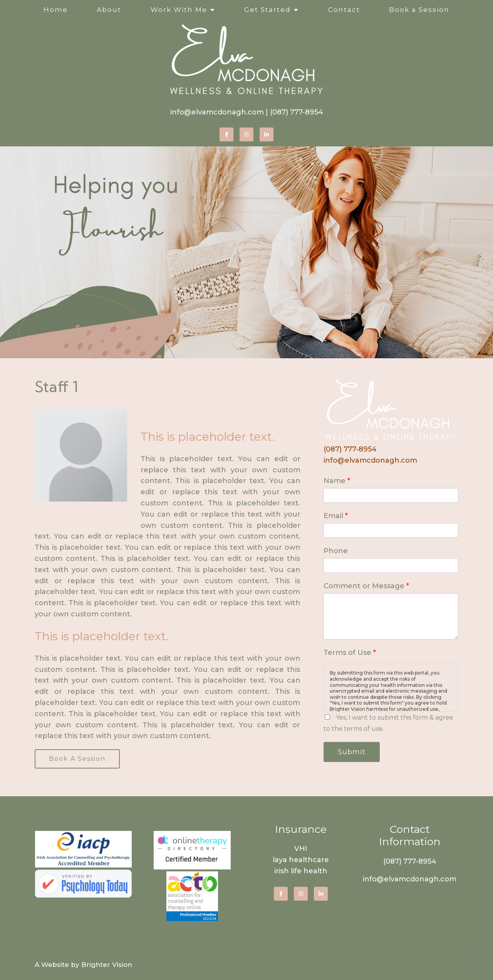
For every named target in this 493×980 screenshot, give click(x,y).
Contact (344, 10)
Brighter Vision (107, 965)
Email (336, 516)
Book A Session (77, 759)
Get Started (267, 10)
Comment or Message (366, 586)
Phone (336, 551)
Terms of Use (350, 653)
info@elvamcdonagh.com (217, 112)
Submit (352, 752)
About (109, 10)
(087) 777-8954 (297, 112)
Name (337, 481)
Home (56, 10)
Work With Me (179, 10)
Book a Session (419, 10)
